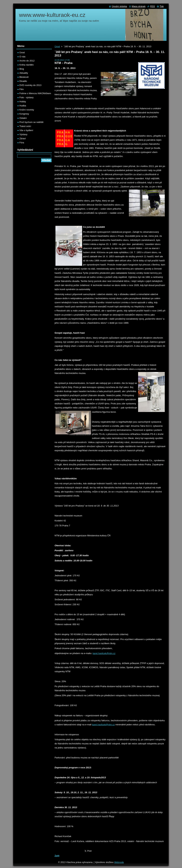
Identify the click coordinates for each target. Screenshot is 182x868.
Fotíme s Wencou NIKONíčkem (35, 93)
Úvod (57, 46)
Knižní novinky (27, 110)
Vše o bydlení (26, 130)
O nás (22, 57)
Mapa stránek (139, 6)
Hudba (23, 106)
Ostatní (23, 118)
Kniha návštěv (26, 65)
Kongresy (24, 114)
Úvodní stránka (119, 6)
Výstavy (23, 134)
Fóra (22, 143)
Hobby (23, 102)
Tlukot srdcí (25, 126)
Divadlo (23, 81)
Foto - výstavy (26, 97)
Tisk (162, 6)
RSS (152, 6)
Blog (22, 69)
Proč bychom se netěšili (31, 122)
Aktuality (24, 73)
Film (22, 89)
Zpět (57, 856)
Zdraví (23, 138)
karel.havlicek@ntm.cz (104, 653)
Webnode (119, 862)
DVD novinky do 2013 (30, 85)
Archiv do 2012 (27, 61)
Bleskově (24, 77)
